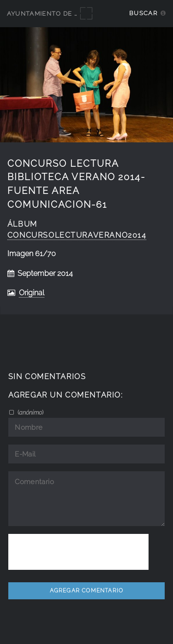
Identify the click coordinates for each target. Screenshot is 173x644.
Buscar (143, 13)
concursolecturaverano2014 (77, 235)
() (30, 412)
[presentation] (78, 552)
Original (32, 293)
